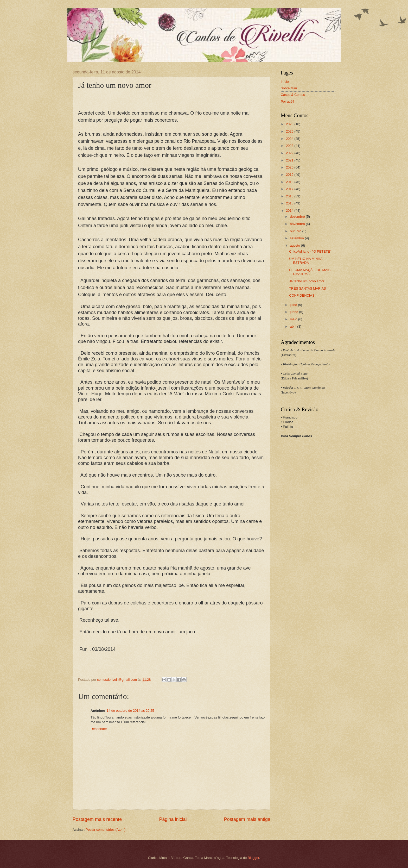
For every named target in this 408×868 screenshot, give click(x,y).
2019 (290, 175)
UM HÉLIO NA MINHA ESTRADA (306, 261)
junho (294, 312)
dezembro (298, 217)
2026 (290, 124)
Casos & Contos (293, 95)
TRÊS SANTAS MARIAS (307, 288)
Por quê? (288, 101)
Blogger (253, 858)
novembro (298, 224)
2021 (290, 160)
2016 (290, 196)
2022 (290, 153)
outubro (296, 231)
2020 (290, 167)
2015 (290, 203)
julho (294, 305)
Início (285, 82)
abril (294, 326)
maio (294, 319)
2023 (290, 146)
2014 (290, 211)
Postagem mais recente (97, 819)
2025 (290, 131)
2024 (290, 139)
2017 (290, 189)
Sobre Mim (289, 88)
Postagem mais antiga (247, 819)
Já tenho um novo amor (307, 281)
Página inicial (173, 819)
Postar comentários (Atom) (106, 830)
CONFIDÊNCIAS (302, 295)
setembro (297, 238)
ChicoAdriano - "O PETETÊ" (310, 251)
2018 (290, 182)
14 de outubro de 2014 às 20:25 (130, 711)
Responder (99, 729)
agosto (295, 245)
